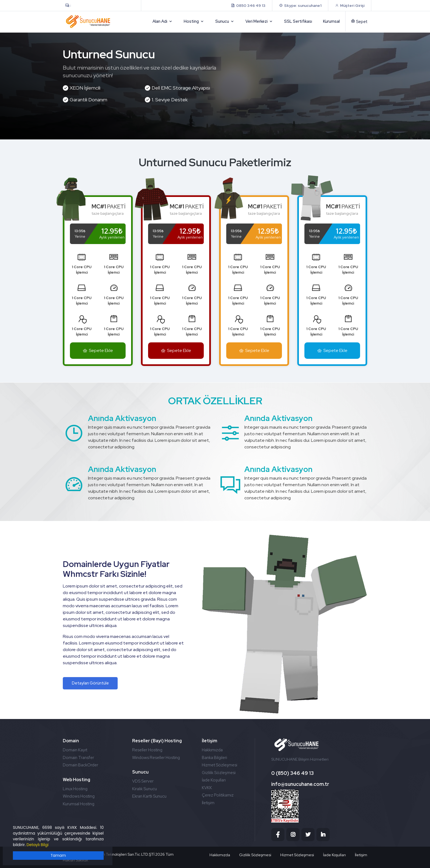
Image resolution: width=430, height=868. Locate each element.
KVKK (207, 788)
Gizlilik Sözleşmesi (219, 773)
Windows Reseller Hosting (156, 758)
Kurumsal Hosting (79, 804)
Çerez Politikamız (218, 795)
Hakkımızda (212, 750)
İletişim (208, 803)
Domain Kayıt (75, 750)
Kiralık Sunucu (145, 789)
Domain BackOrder (80, 765)
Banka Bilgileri (214, 758)
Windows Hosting (79, 796)
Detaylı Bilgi (38, 845)
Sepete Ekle (98, 350)
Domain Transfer (78, 758)
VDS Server (143, 781)
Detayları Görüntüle (90, 683)
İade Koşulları (214, 780)
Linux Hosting (75, 789)
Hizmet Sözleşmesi (220, 765)
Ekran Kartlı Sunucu (149, 796)
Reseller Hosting (147, 750)
